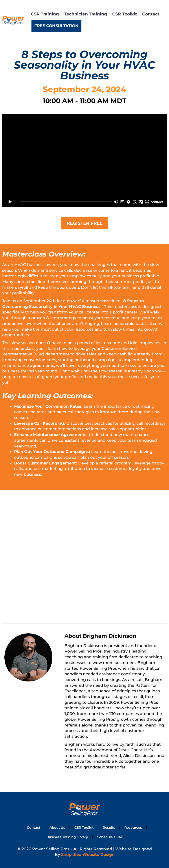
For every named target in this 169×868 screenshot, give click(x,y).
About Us (58, 827)
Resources (131, 827)
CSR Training (45, 14)
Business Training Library (67, 836)
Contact (151, 14)
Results (108, 827)
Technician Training (85, 14)
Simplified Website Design (88, 854)
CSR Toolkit (125, 14)
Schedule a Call (109, 836)
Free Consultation (56, 26)
